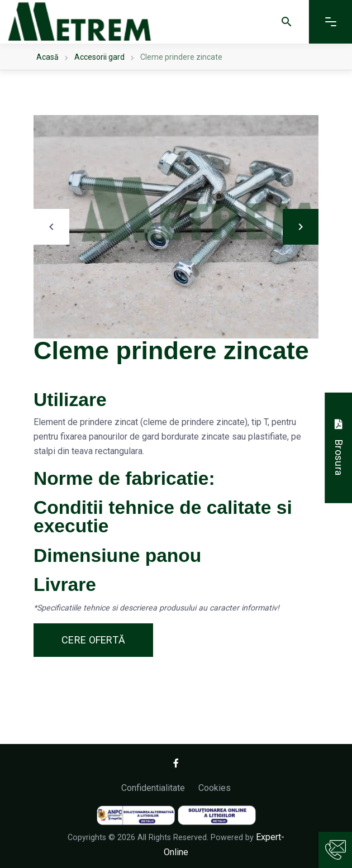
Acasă (47, 57)
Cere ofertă (93, 640)
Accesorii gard (99, 57)
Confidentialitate (153, 788)
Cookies (215, 788)
